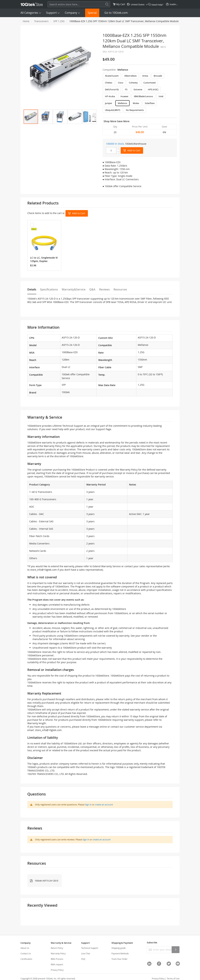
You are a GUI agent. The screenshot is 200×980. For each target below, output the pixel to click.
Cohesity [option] (133, 83)
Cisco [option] (121, 83)
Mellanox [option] (122, 103)
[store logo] (32, 4)
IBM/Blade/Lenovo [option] (143, 96)
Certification (26, 959)
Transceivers (41, 21)
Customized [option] (149, 83)
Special (92, 13)
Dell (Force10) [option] (112, 89)
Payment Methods (120, 953)
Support (51, 13)
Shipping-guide (119, 948)
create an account (104, 805)
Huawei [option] (124, 96)
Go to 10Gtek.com (116, 13)
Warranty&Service (74, 289)
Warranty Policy (58, 953)
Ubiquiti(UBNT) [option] (113, 110)
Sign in (88, 805)
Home (26, 21)
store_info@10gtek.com (44, 570)
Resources (120, 289)
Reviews (104, 289)
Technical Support (90, 948)
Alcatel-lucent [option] (112, 76)
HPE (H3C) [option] (153, 89)
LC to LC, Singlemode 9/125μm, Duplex (44, 259)
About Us (25, 948)
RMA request (57, 964)
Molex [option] (136, 103)
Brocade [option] (158, 76)
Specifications (49, 289)
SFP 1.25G (59, 21)
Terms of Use (173, 978)
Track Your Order (119, 959)
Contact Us (26, 953)
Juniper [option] (109, 103)
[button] (45, 117)
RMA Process (57, 959)
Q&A (92, 289)
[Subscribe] (176, 950)
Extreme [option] (138, 89)
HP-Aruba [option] (110, 96)
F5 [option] (126, 89)
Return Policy (57, 948)
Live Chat (86, 953)
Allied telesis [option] (130, 76)
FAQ (83, 959)
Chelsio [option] (109, 83)
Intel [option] (161, 96)
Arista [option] (145, 76)
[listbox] (140, 94)
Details (32, 289)
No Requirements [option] (135, 110)
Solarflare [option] (150, 103)
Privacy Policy (57, 970)
